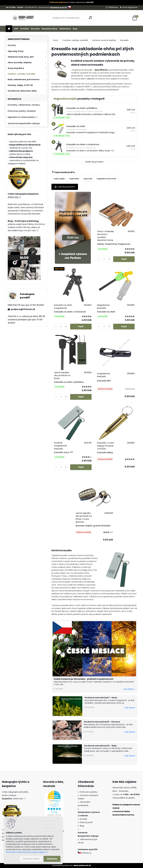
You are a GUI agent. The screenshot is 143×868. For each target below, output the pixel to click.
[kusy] (104, 259)
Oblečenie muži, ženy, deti (21, 57)
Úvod (55, 40)
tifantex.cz (85, 853)
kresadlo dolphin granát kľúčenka (93, 526)
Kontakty (25, 29)
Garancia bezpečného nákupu (24, 123)
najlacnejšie (59, 179)
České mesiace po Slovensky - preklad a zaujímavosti (83, 679)
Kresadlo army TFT (64, 452)
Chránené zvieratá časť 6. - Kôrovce (102, 722)
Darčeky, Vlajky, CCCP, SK (20, 85)
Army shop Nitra (16, 68)
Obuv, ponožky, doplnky (20, 62)
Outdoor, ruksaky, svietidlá (21, 74)
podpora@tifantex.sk (23, 309)
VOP (16, 29)
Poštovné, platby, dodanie (22, 111)
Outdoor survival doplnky (104, 40)
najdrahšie (74, 179)
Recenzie (35, 29)
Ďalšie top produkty (94, 162)
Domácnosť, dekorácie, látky (22, 91)
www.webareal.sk (82, 865)
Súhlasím (52, 859)
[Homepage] (9, 29)
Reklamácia (65, 29)
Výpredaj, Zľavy (16, 51)
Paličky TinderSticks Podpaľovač (114, 244)
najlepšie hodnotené (106, 179)
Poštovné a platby (89, 792)
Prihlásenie (113, 7)
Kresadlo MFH (104, 381)
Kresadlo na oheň (106, 312)
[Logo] (24, 18)
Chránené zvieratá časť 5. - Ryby (100, 746)
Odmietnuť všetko (31, 859)
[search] (90, 18)
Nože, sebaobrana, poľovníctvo (24, 79)
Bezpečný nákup (50, 29)
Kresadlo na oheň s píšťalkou (69, 382)
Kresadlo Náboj (105, 452)
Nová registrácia (130, 7)
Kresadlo (124, 40)
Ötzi (85, 570)
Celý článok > (129, 689)
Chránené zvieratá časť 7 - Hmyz (101, 698)
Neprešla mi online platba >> (23, 117)
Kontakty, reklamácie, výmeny (24, 105)
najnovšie (88, 179)
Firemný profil (86, 822)
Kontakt (83, 819)
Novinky (12, 45)
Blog (75, 29)
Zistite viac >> (15, 197)
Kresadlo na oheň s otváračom (70, 312)
